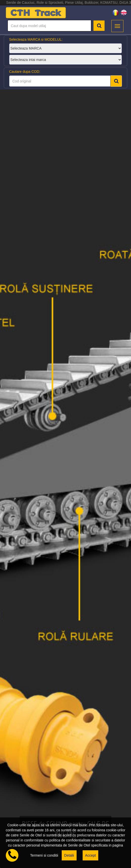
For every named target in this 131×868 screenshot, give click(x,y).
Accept (91, 855)
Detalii (69, 855)
